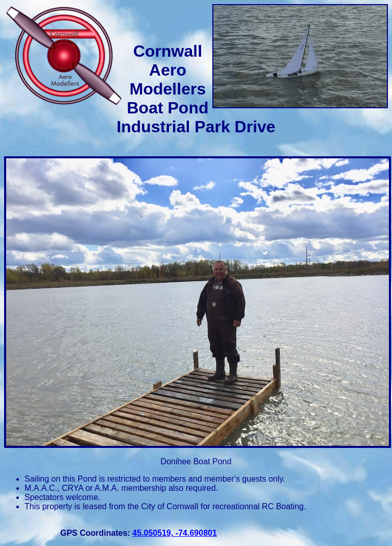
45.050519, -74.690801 (174, 533)
